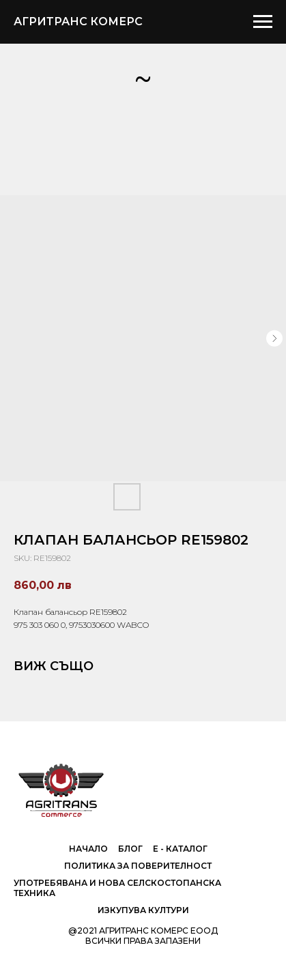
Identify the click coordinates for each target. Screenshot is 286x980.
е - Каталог (180, 849)
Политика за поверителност (138, 866)
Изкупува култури (143, 910)
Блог (130, 849)
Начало (88, 849)
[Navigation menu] (263, 22)
